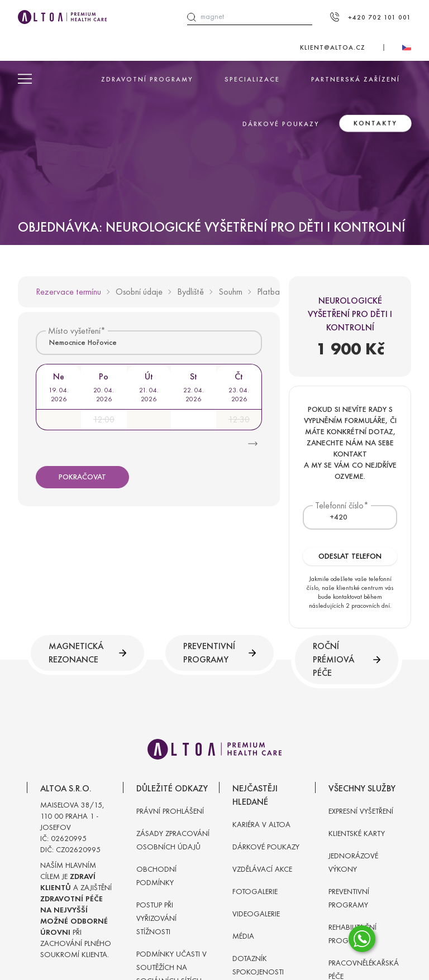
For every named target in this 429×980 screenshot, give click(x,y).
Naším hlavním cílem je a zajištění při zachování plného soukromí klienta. (76, 910)
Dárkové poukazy (281, 124)
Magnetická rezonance (87, 653)
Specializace (252, 79)
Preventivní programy (220, 653)
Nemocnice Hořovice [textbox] (83, 342)
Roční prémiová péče (347, 659)
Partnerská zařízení (356, 79)
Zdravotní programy (147, 79)
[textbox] (332, 517)
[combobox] (149, 342)
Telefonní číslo (339, 505)
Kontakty (375, 123)
